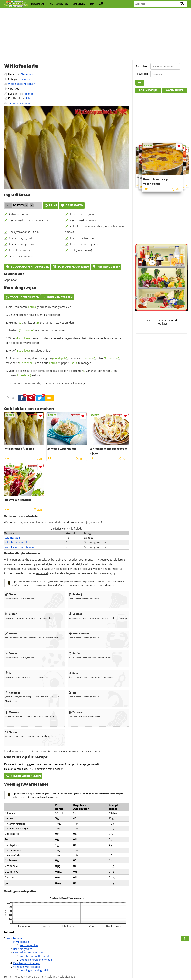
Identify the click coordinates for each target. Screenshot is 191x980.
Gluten (11, 614)
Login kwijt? (148, 90)
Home (8, 977)
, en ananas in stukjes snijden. (42, 323)
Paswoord (142, 74)
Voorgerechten (35, 977)
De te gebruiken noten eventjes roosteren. (35, 315)
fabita (30, 98)
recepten (37, 4)
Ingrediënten (21, 942)
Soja (73, 673)
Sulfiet (75, 653)
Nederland (28, 74)
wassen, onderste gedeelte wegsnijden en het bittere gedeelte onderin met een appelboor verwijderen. (64, 340)
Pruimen (15, 323)
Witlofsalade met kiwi (18, 542)
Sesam (11, 653)
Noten (11, 732)
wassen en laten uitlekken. (38, 330)
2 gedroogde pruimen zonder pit (29, 220)
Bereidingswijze (23, 949)
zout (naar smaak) (81, 250)
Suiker (11, 633)
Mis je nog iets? (106, 267)
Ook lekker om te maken (28, 953)
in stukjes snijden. (30, 351)
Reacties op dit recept (27, 963)
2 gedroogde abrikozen (84, 220)
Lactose (75, 614)
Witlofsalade (12, 538)
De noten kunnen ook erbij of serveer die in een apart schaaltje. (47, 383)
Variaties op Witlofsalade (35, 956)
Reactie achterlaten (23, 776)
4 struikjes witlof (19, 214)
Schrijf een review (20, 103)
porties (15, 89)
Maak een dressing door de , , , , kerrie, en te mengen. (63, 361)
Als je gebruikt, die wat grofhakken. (40, 307)
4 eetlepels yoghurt (20, 238)
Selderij (75, 594)
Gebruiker (142, 66)
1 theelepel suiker (19, 250)
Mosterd (12, 712)
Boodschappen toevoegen (27, 267)
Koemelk (12, 693)
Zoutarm (76, 712)
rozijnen (18, 375)
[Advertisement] (95, 34)
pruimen (79, 371)
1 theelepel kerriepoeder (85, 244)
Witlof (19, 338)
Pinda (10, 594)
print (51, 205)
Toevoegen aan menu (71, 267)
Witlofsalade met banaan (20, 547)
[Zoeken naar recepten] (161, 4)
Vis (72, 693)
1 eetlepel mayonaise (22, 244)
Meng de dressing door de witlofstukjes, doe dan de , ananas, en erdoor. (61, 373)
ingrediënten (58, 4)
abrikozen (31, 323)
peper (69, 363)
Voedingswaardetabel (27, 967)
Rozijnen (21, 330)
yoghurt (55, 358)
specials (79, 4)
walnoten (26, 307)
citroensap (82, 358)
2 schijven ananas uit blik (24, 232)
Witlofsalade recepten (22, 84)
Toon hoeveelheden (22, 297)
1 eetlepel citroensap (83, 238)
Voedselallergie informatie (36, 960)
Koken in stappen (58, 297)
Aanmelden (174, 90)
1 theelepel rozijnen (82, 214)
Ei (8, 673)
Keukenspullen (29, 945)
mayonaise (19, 363)
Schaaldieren (79, 633)
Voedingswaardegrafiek (34, 970)
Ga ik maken (72, 205)
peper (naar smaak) (21, 256)
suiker (108, 358)
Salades (25, 79)
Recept (19, 977)
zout (50, 363)
